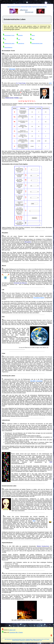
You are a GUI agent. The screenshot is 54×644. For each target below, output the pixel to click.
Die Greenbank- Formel (9, 35)
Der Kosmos (39, 639)
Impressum (35, 7)
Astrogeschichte (37, 640)
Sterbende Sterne (29, 639)
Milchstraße (12, 69)
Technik (32, 640)
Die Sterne (24, 639)
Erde (19, 39)
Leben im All (12, 630)
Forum (41, 7)
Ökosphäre (20, 35)
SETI (50, 83)
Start (9, 7)
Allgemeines (9, 639)
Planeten (48, 639)
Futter (33, 39)
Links (41, 640)
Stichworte (24, 7)
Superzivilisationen (8, 47)
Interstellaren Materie (39, 298)
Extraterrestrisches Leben (37, 43)
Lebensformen (21, 43)
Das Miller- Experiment (36, 381)
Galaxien (34, 639)
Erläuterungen (22, 640)
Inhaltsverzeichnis (16, 7)
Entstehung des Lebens (9, 43)
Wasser (33, 35)
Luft (5, 39)
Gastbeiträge (28, 640)
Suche (45, 7)
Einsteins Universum (16, 640)
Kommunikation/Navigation (16, 639)
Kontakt (29, 7)
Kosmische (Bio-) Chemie (16, 632)
